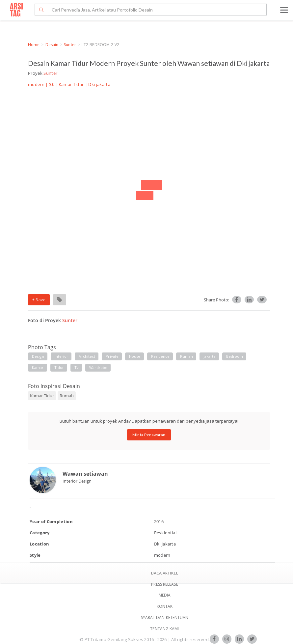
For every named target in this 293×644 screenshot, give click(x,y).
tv (77, 367)
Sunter (70, 45)
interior (62, 356)
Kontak (165, 606)
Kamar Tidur (71, 84)
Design (38, 356)
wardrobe (98, 367)
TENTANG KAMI (164, 629)
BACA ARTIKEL (165, 573)
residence (160, 356)
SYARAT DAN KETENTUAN (165, 617)
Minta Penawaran (149, 435)
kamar (38, 367)
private (112, 356)
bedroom (235, 356)
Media (165, 595)
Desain (52, 45)
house (135, 356)
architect (87, 356)
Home (34, 45)
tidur (59, 367)
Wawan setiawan (85, 474)
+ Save (39, 300)
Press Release (164, 584)
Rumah (67, 396)
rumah (186, 356)
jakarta (210, 356)
